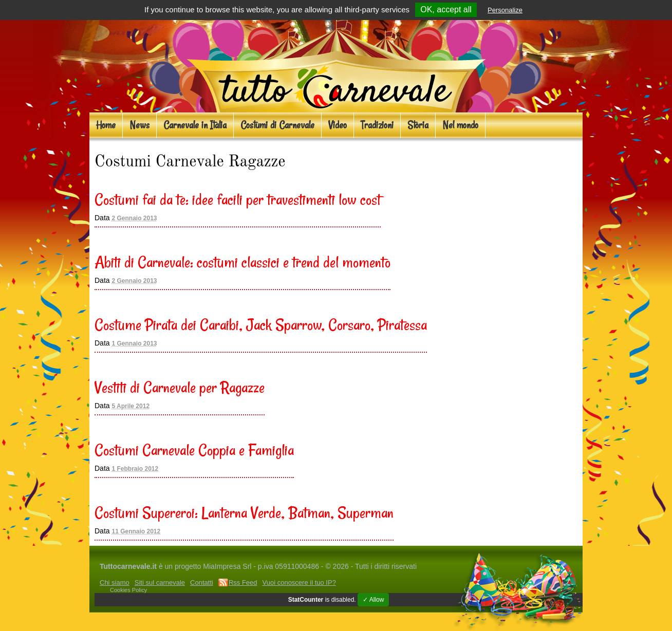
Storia (418, 125)
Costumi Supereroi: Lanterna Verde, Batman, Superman (244, 512)
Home (106, 125)
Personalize (505, 10)
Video (338, 125)
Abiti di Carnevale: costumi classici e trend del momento (242, 262)
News (139, 125)
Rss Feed (243, 582)
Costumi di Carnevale (277, 125)
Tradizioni (377, 125)
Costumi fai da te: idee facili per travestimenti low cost (238, 199)
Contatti (202, 582)
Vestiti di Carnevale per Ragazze (180, 387)
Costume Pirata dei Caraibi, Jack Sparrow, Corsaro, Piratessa (261, 324)
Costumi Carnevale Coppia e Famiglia (194, 450)
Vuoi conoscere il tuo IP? (299, 582)
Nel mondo (460, 125)
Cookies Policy (128, 590)
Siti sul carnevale (160, 582)
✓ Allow (373, 600)
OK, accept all (446, 9)
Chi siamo (115, 582)
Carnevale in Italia (195, 125)
